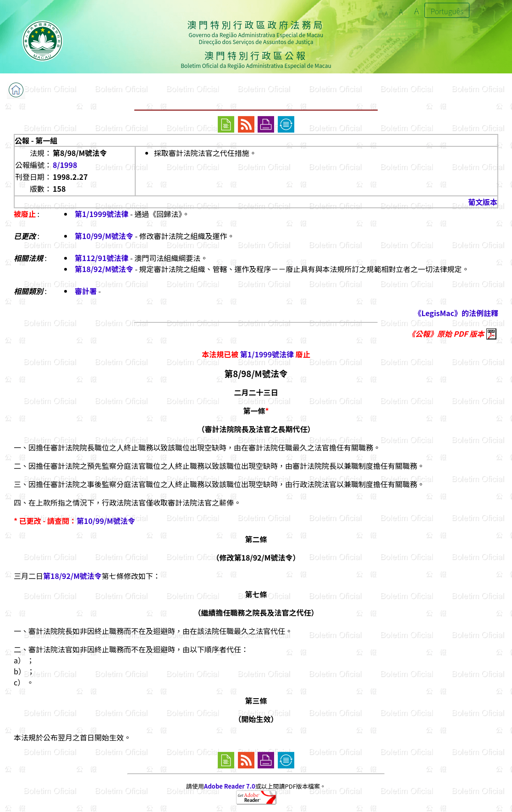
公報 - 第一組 (36, 140)
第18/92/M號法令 (104, 269)
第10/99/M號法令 (104, 236)
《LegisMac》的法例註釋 (456, 313)
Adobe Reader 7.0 (229, 786)
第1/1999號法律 (102, 214)
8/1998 (65, 165)
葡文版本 (483, 202)
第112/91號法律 (102, 258)
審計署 (86, 291)
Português (447, 11)
